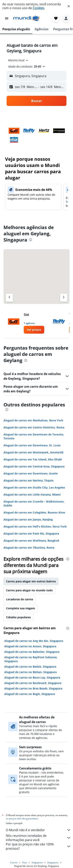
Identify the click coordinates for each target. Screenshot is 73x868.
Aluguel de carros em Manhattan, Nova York (33, 420)
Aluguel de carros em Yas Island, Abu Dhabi (33, 459)
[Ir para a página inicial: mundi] (27, 18)
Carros (14, 862)
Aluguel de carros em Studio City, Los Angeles (34, 487)
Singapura (37, 862)
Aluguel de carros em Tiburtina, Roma (29, 548)
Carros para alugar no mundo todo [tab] (29, 590)
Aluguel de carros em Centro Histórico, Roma (34, 427)
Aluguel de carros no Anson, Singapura (30, 646)
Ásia (25, 862)
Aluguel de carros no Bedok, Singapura (30, 667)
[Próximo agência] (64, 298)
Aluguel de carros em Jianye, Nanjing (28, 519)
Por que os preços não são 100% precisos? (38, 846)
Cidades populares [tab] (18, 617)
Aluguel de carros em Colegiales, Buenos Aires (34, 512)
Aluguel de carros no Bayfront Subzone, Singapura (31, 659)
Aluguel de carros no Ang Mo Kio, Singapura (34, 641)
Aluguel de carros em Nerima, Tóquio (29, 480)
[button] (69, 6)
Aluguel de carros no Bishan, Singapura (30, 672)
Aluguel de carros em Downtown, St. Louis (32, 445)
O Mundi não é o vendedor (38, 830)
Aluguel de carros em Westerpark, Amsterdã (33, 452)
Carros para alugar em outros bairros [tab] (31, 581)
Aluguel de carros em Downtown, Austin (31, 473)
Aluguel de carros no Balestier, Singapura (32, 652)
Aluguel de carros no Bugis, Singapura (30, 694)
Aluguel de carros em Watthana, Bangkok (31, 541)
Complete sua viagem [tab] (21, 608)
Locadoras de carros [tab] (20, 599)
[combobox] (18, 60)
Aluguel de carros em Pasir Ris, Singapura (31, 534)
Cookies (38, 8)
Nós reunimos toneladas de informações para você (38, 838)
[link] (34, 330)
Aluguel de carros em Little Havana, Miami (32, 494)
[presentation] (31, 240)
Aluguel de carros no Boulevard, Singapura (33, 683)
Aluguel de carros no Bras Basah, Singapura (33, 688)
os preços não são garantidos (22, 819)
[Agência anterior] (9, 298)
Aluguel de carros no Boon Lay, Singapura (32, 677)
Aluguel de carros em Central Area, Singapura (34, 466)
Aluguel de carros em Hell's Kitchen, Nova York (35, 526)
